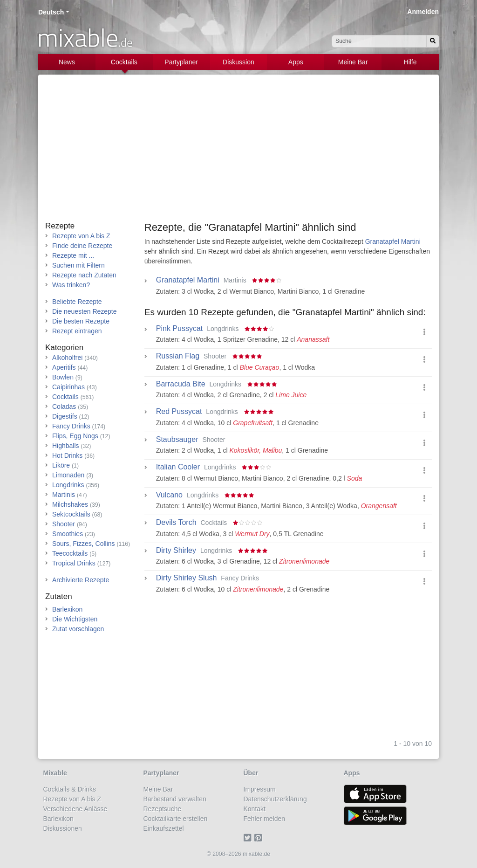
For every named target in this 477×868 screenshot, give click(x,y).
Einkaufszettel (164, 828)
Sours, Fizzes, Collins (84, 544)
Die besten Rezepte (81, 321)
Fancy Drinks (71, 426)
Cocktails (124, 62)
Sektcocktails (71, 514)
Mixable (55, 773)
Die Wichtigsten (75, 619)
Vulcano (169, 495)
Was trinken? (71, 285)
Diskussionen (63, 828)
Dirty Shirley (176, 551)
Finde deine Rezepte (82, 246)
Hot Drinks (67, 455)
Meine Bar (353, 62)
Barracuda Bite (181, 384)
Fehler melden (265, 819)
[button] (424, 332)
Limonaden (68, 475)
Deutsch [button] (51, 12)
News (67, 62)
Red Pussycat (179, 412)
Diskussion (238, 62)
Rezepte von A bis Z (81, 236)
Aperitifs (64, 367)
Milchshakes (70, 504)
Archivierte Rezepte (81, 580)
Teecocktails (70, 553)
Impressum (260, 789)
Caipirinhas (68, 387)
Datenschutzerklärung (275, 799)
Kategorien (64, 348)
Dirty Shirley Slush (187, 578)
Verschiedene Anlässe (75, 809)
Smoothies (68, 534)
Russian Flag (178, 356)
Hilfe (410, 62)
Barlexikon (67, 609)
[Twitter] (249, 838)
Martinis (64, 495)
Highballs (66, 446)
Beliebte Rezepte (77, 302)
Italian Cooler (178, 467)
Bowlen (63, 377)
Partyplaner (181, 62)
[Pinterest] (260, 838)
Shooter (64, 524)
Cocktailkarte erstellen (176, 819)
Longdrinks (68, 485)
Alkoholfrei (67, 358)
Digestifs (65, 416)
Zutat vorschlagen (78, 629)
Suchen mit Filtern (78, 265)
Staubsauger (177, 440)
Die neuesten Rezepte (85, 311)
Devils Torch (176, 523)
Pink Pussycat (179, 329)
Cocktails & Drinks (70, 789)
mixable (85, 37)
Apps (296, 62)
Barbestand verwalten (175, 799)
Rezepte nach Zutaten (84, 275)
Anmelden (423, 12)
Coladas (64, 406)
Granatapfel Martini (393, 241)
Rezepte (60, 226)
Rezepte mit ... (73, 255)
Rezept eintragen (77, 331)
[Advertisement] (238, 152)
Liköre (61, 465)
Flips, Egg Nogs (75, 436)
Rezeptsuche (163, 809)
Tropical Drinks (74, 563)
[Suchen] (433, 41)
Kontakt (255, 809)
